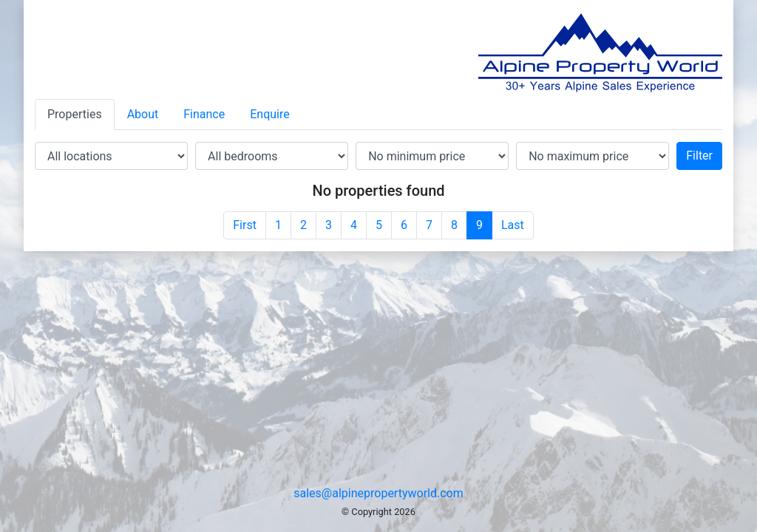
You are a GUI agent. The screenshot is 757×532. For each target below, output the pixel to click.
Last (513, 225)
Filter (699, 156)
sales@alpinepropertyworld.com (378, 493)
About (143, 114)
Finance (204, 114)
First (245, 225)
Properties (75, 114)
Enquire (270, 114)
